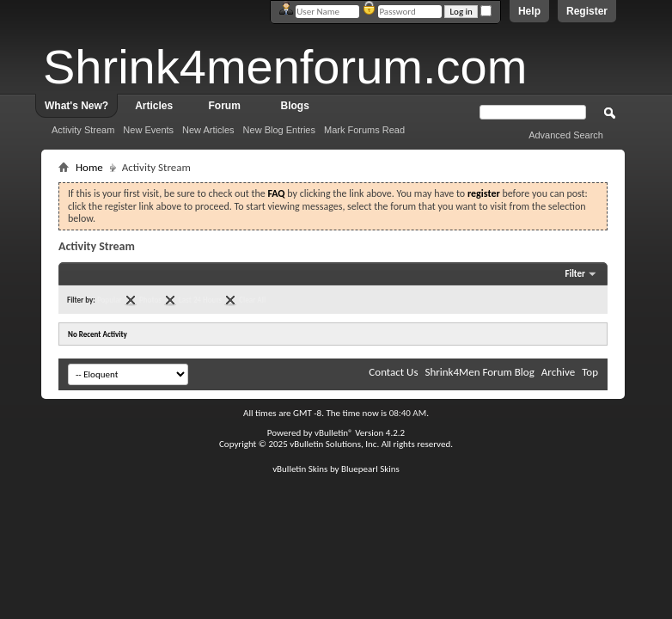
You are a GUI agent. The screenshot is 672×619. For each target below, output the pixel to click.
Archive (558, 372)
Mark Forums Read (364, 130)
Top (590, 372)
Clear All (252, 300)
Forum (225, 106)
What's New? (76, 106)
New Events (148, 130)
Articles (154, 106)
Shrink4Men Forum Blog (479, 372)
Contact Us (393, 372)
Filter (575, 274)
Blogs (295, 106)
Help (529, 11)
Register (587, 11)
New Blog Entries (279, 130)
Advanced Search (566, 135)
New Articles (208, 130)
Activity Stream (83, 130)
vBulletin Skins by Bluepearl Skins (336, 469)
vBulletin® (334, 433)
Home (89, 167)
